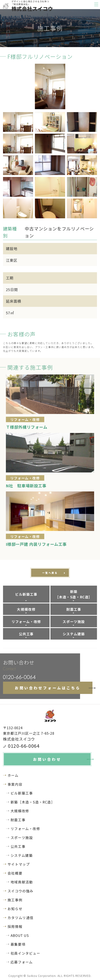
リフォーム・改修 (26, 621)
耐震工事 (74, 609)
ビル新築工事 (26, 594)
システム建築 (74, 634)
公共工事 (26, 634)
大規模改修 (26, 609)
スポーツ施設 (74, 621)
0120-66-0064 (24, 746)
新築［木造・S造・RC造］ (74, 594)
